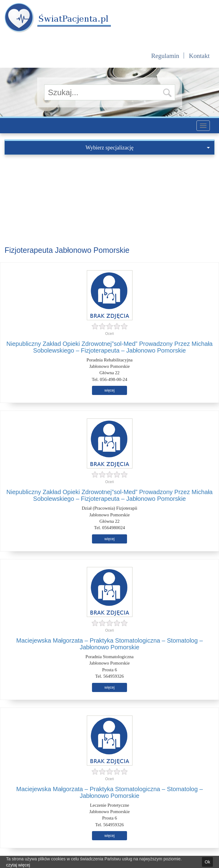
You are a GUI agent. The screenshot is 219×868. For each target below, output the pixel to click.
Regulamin (165, 56)
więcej (109, 390)
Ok (207, 862)
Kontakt (199, 56)
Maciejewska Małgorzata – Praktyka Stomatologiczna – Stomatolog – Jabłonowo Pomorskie (109, 644)
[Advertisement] (109, 200)
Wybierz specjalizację (148, 148)
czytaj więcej (18, 865)
